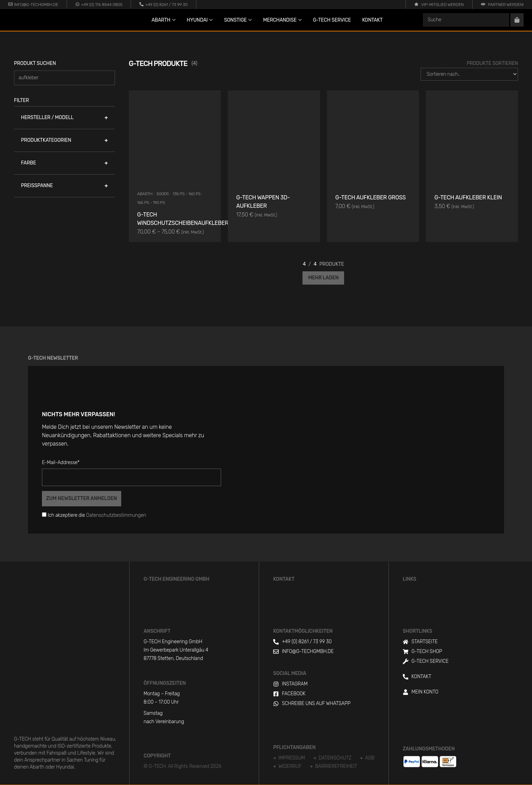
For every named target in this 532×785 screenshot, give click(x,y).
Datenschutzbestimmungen (116, 515)
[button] (64, 118)
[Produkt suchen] (64, 78)
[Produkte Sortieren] (469, 74)
